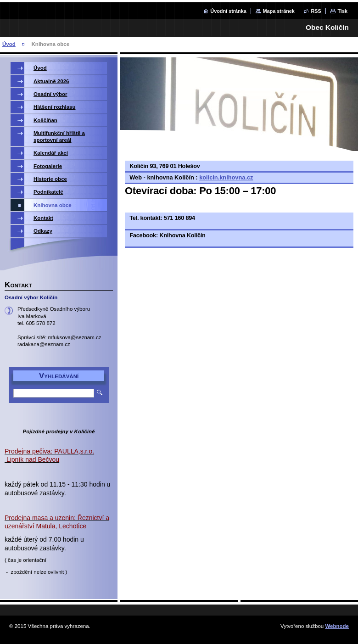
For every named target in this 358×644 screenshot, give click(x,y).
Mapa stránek (279, 11)
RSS (316, 11)
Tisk (342, 11)
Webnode (337, 626)
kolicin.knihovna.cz (226, 177)
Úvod (9, 44)
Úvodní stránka (228, 11)
